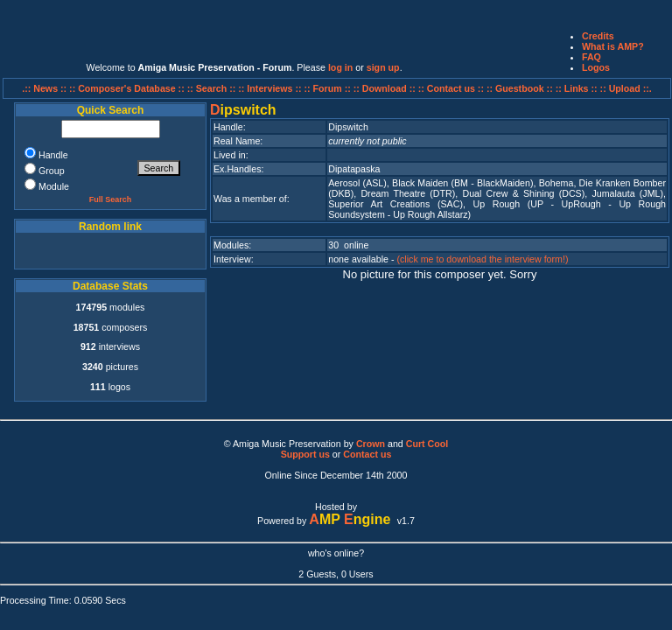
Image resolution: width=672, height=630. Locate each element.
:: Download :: (386, 88)
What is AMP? (613, 46)
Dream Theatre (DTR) (408, 193)
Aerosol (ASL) (357, 183)
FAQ (591, 57)
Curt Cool (427, 444)
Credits (598, 36)
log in (340, 67)
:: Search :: (213, 88)
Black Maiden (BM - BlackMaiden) (463, 183)
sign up (383, 67)
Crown (371, 444)
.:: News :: (45, 88)
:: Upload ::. (626, 88)
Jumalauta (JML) (627, 193)
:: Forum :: (329, 88)
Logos (596, 67)
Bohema (556, 183)
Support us (305, 454)
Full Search (111, 199)
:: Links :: (577, 88)
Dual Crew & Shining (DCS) (523, 193)
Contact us (367, 454)
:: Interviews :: (271, 88)
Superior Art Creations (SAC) (395, 204)
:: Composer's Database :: (128, 88)
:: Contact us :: (451, 88)
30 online (348, 245)
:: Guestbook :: (520, 88)
